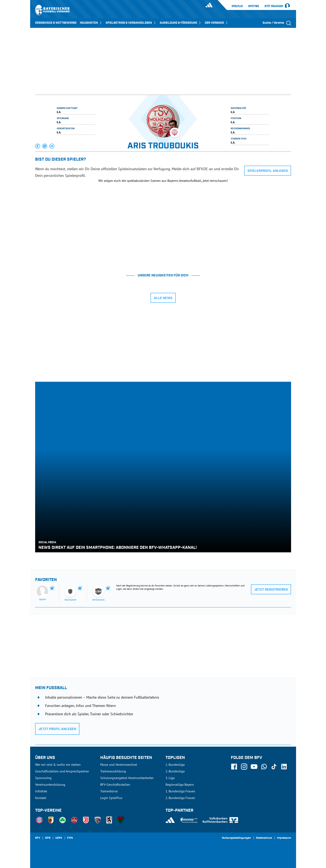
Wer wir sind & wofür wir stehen (58, 765)
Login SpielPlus (111, 798)
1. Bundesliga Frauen (180, 791)
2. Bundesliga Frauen (180, 798)
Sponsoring (43, 778)
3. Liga (170, 778)
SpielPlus (237, 6)
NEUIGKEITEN (91, 23)
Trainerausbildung (113, 771)
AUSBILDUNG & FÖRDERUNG (181, 23)
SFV (38, 838)
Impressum (284, 838)
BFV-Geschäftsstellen (115, 784)
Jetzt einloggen (274, 6)
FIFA (70, 838)
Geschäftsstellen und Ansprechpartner (62, 771)
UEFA (59, 838)
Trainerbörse (109, 791)
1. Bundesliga (175, 765)
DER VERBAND (217, 23)
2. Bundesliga (175, 771)
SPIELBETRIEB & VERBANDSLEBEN (131, 23)
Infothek (254, 6)
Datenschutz (264, 838)
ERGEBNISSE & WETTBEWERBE (56, 23)
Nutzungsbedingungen (236, 838)
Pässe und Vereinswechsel (119, 765)
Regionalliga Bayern (180, 784)
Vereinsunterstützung (50, 784)
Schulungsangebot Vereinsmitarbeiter (127, 778)
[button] (38, 146)
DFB (48, 838)
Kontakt (41, 798)
